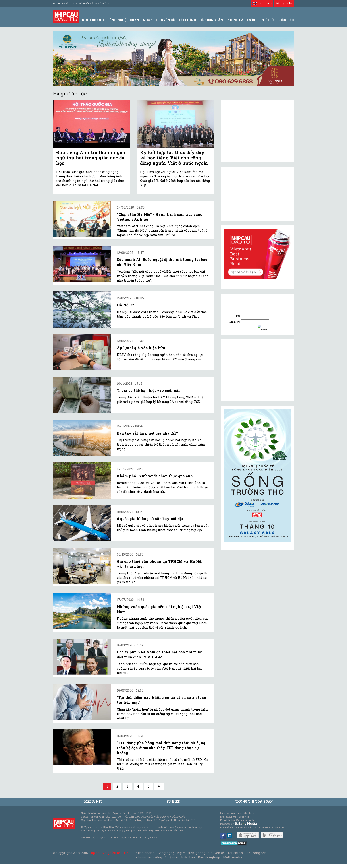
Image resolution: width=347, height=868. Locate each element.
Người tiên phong (191, 853)
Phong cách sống (149, 857)
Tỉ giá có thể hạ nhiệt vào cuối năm (149, 390)
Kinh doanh (145, 853)
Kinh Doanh (93, 20)
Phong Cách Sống (242, 20)
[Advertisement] (258, 370)
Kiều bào (188, 857)
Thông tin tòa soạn (254, 801)
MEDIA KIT (93, 801)
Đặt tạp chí (284, 3)
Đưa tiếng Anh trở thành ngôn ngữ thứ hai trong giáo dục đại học (91, 158)
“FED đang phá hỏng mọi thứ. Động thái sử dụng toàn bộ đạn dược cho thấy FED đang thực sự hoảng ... (161, 748)
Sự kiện (173, 801)
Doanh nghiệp (209, 857)
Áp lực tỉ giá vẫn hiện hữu (141, 348)
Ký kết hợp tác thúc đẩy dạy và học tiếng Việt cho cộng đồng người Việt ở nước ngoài (174, 158)
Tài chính (235, 853)
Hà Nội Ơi (126, 305)
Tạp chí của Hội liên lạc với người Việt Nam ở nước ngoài (83, 3)
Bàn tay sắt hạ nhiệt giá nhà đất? (147, 433)
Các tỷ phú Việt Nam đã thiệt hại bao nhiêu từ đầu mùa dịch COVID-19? (159, 654)
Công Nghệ (117, 20)
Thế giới (268, 20)
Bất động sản (211, 20)
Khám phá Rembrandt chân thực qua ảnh (155, 476)
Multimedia (233, 857)
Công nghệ (166, 853)
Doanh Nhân (141, 20)
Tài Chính (187, 20)
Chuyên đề (166, 20)
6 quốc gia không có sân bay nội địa (150, 519)
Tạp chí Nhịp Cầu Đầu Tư (108, 853)
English (262, 3)
